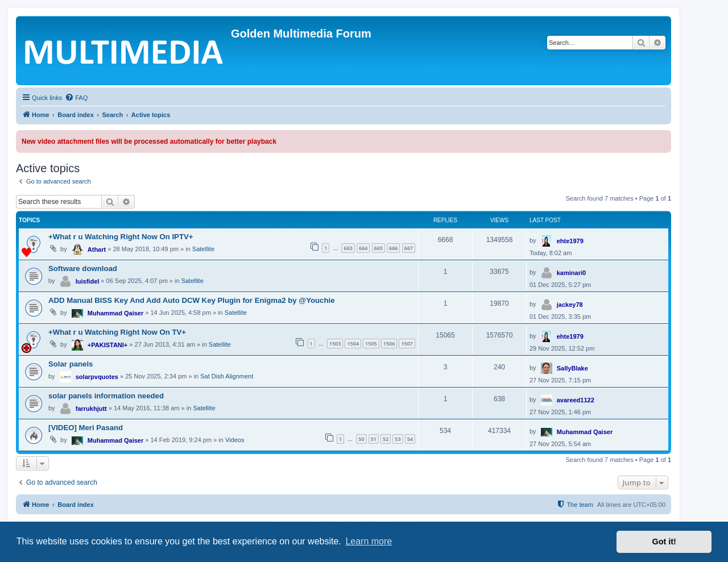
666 (393, 248)
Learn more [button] (369, 541)
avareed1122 (576, 400)
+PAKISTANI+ (108, 345)
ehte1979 (570, 241)
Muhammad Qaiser (115, 313)
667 (409, 248)
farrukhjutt (91, 409)
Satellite (203, 249)
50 (361, 439)
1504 (353, 344)
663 (348, 248)
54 (410, 439)
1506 (389, 344)
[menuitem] (76, 98)
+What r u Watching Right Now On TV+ (117, 332)
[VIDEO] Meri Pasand (86, 428)
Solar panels (71, 364)
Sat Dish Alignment (227, 376)
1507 (407, 344)
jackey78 (570, 305)
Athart (97, 249)
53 (398, 439)
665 (379, 248)
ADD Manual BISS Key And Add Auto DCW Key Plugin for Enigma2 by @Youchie (192, 300)
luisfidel (88, 281)
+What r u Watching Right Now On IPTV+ (121, 237)
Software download (83, 268)
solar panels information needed (106, 396)
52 (386, 439)
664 (363, 248)
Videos (235, 440)
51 (374, 439)
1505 (371, 344)
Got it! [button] (664, 542)
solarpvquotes (97, 377)
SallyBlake (572, 368)
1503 (335, 344)
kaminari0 (571, 273)
